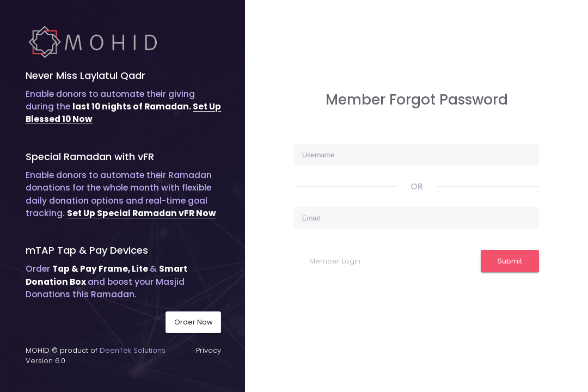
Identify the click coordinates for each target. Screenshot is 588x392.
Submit (510, 261)
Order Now (194, 322)
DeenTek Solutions (133, 350)
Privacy (209, 350)
